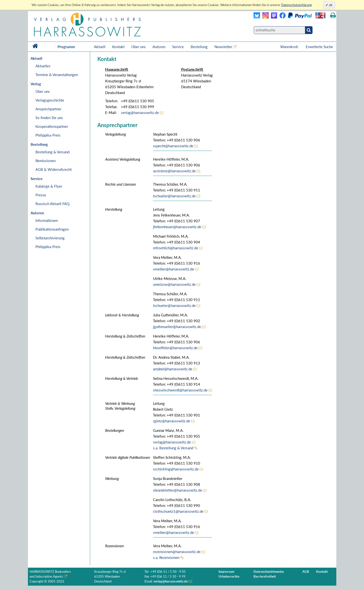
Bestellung (199, 47)
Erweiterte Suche (319, 47)
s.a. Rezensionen (166, 557)
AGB (306, 572)
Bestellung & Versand (52, 152)
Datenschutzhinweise (269, 572)
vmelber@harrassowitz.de (174, 269)
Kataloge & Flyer (49, 186)
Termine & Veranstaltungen (57, 75)
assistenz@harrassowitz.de (174, 171)
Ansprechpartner (48, 109)
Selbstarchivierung (50, 238)
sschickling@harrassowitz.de (176, 469)
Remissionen (46, 161)
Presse (41, 195)
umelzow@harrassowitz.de (174, 284)
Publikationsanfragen (52, 229)
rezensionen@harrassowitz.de (177, 552)
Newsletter (223, 47)
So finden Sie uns (49, 118)
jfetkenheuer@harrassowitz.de (177, 227)
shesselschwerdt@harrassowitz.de (180, 390)
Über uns (139, 47)
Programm (66, 47)
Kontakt (118, 47)
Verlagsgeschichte (50, 100)
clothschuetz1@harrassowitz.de (178, 511)
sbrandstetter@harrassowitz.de (178, 490)
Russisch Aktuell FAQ (52, 204)
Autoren (159, 47)
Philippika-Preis (48, 135)
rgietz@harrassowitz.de (172, 421)
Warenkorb (290, 47)
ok (330, 5)
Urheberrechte (229, 577)
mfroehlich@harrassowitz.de (176, 248)
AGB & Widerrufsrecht (54, 169)
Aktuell (100, 47)
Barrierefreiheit (265, 577)
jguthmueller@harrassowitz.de (177, 327)
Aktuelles (43, 66)
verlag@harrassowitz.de (140, 113)
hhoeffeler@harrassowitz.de (175, 348)
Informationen (47, 220)
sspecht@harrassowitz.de (173, 146)
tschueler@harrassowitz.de (174, 196)
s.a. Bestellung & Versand (173, 448)
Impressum (226, 572)
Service (178, 47)
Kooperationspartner (52, 126)
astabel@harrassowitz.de (173, 369)
